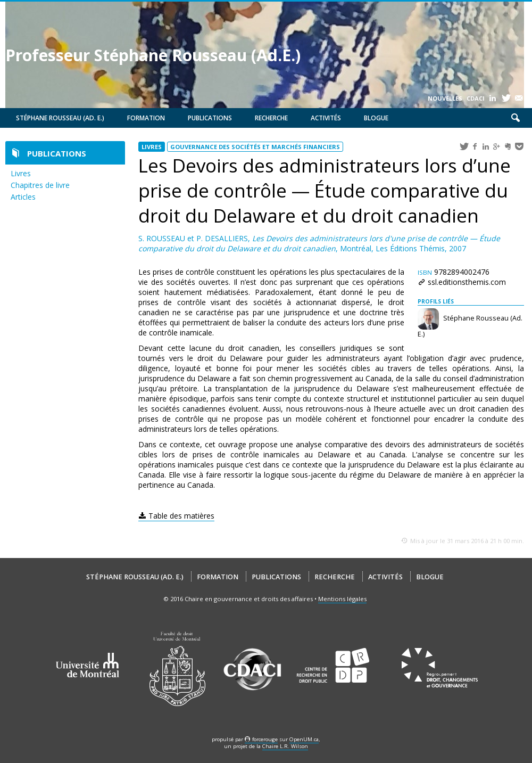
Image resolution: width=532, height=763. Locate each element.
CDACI (476, 98)
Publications (210, 118)
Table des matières (181, 516)
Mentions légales (342, 599)
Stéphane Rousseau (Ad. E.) (60, 118)
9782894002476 (454, 272)
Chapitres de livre (40, 185)
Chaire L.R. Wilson (285, 746)
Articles (23, 197)
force (265, 739)
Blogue (376, 118)
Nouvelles (445, 98)
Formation (146, 118)
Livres (21, 173)
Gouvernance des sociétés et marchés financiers (255, 147)
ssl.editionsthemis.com (467, 282)
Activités (326, 118)
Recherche (271, 118)
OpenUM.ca (304, 739)
